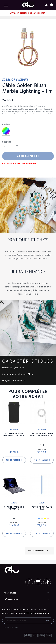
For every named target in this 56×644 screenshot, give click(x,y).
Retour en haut (38, 551)
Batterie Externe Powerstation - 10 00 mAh (14, 435)
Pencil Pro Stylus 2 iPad (42, 508)
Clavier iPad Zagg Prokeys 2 (14, 508)
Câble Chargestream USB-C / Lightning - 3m (42, 435)
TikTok (47, 583)
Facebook (29, 583)
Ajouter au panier (28, 156)
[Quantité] (6, 147)
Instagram (38, 583)
